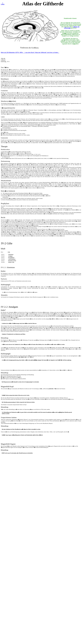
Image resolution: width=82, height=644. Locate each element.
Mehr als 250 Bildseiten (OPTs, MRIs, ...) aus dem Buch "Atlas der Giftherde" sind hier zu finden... (30, 52)
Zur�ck (3, 4)
